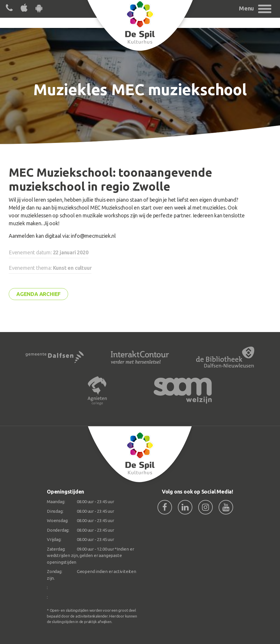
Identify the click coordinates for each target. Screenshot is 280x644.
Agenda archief (38, 294)
